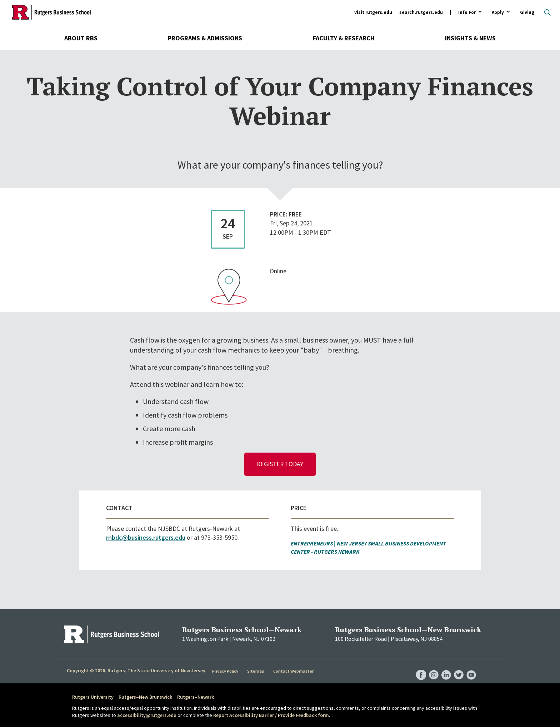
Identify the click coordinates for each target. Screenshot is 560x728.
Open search (547, 13)
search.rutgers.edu (421, 12)
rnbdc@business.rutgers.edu (146, 538)
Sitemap (257, 672)
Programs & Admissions (205, 38)
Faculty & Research (344, 38)
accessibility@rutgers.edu (147, 716)
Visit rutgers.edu (373, 12)
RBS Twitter (457, 669)
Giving (527, 12)
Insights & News (470, 38)
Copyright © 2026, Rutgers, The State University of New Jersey (136, 672)
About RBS (81, 38)
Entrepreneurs (312, 544)
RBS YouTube (471, 669)
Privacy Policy (226, 672)
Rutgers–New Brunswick (145, 698)
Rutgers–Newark (196, 698)
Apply (498, 13)
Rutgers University (93, 698)
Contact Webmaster (294, 672)
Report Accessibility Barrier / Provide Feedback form (271, 716)
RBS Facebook (416, 669)
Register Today (280, 465)
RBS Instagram (430, 669)
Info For (467, 13)
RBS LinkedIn (444, 669)
